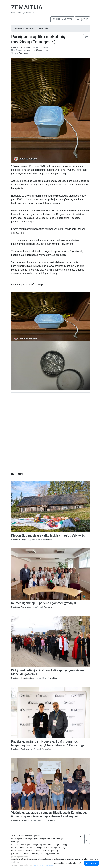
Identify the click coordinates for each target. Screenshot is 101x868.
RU (87, 837)
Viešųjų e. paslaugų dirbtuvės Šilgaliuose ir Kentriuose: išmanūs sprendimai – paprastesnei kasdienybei (49, 815)
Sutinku (91, 863)
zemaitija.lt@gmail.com (37, 50)
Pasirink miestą (62, 19)
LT (81, 837)
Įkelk (82, 19)
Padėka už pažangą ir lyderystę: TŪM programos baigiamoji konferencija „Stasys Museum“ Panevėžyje (48, 743)
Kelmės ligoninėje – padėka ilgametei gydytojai (44, 603)
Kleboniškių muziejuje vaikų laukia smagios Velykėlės (48, 535)
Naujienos (30, 28)
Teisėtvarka (43, 28)
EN (87, 841)
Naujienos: (21, 47)
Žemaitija (27, 7)
